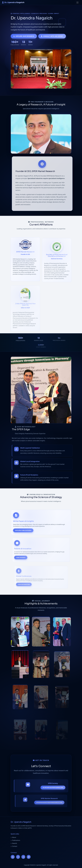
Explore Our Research (24, 36)
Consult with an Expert (52, 36)
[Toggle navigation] (77, 3)
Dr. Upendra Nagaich (13, 2)
